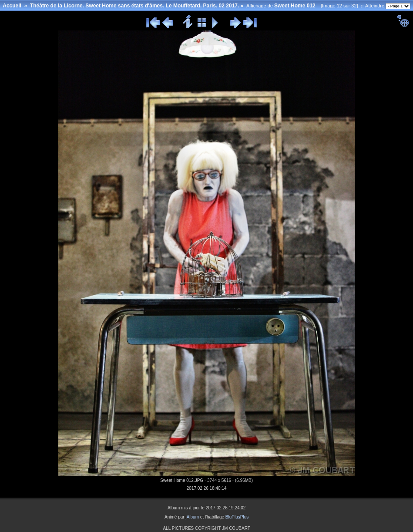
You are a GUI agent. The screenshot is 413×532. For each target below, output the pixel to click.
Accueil (12, 6)
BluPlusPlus (237, 517)
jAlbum (192, 517)
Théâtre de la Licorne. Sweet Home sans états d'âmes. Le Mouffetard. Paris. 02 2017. (134, 6)
